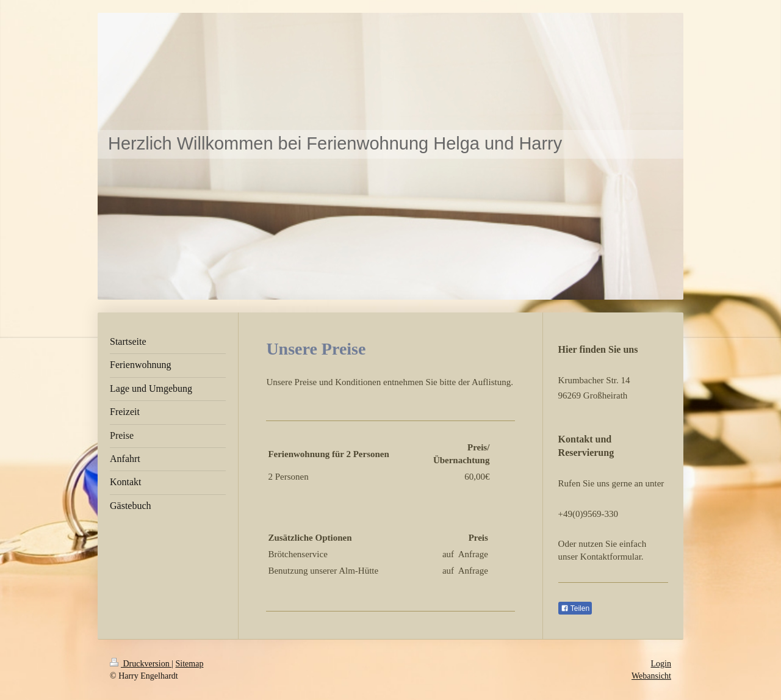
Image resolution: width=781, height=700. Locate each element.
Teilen (575, 608)
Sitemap (190, 664)
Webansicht (651, 676)
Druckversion (141, 664)
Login (661, 664)
